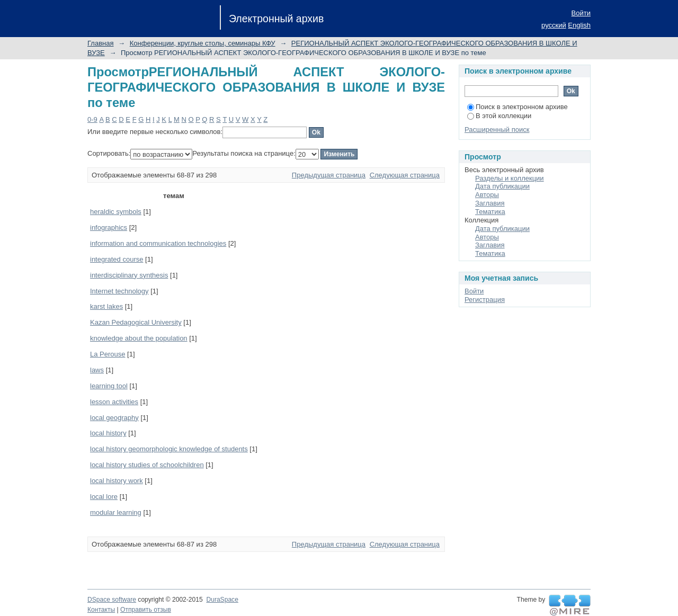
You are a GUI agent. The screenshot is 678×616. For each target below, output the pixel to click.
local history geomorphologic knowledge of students (169, 449)
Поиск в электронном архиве (518, 107)
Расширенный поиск (497, 130)
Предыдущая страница (329, 175)
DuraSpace (222, 600)
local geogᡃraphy (114, 418)
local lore (104, 497)
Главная (100, 43)
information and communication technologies (158, 243)
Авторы (487, 195)
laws (97, 370)
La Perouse (108, 354)
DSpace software (112, 600)
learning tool (109, 386)
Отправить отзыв (146, 610)
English (579, 25)
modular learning (116, 512)
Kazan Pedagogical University (136, 322)
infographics (109, 227)
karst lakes (106, 306)
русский (554, 25)
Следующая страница (405, 175)
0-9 (92, 119)
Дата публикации (502, 186)
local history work (117, 481)
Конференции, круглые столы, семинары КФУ (203, 43)
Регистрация (485, 300)
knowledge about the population (139, 338)
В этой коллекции (499, 116)
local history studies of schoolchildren (147, 465)
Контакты (101, 610)
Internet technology (119, 291)
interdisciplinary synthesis (129, 275)
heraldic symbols (116, 212)
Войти (581, 13)
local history (108, 433)
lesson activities (114, 402)
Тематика (490, 212)
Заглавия (490, 203)
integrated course (117, 259)
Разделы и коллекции (510, 178)
